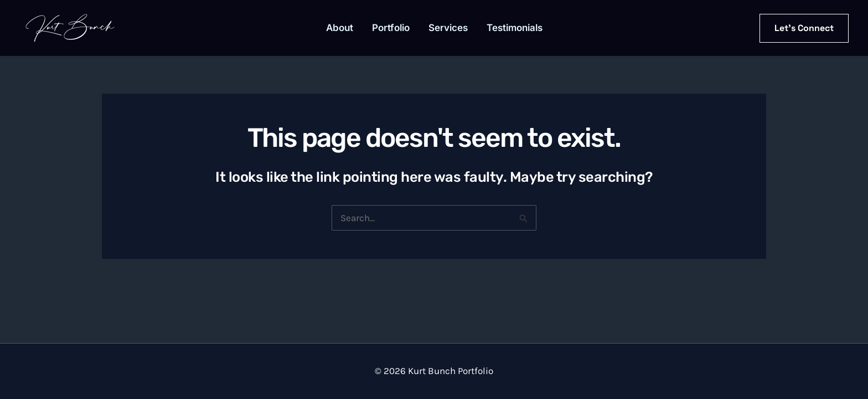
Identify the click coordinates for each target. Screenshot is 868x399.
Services (448, 28)
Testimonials (515, 28)
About (340, 28)
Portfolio (391, 28)
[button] (804, 28)
